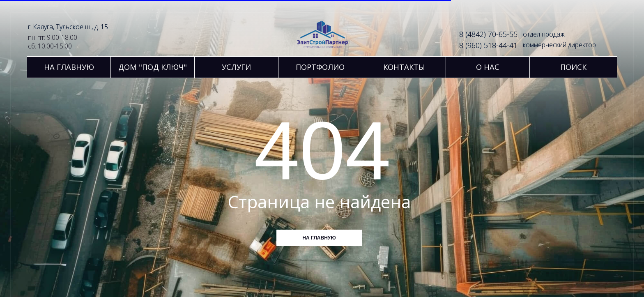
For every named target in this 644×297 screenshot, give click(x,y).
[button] (236, 67)
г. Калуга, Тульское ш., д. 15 (68, 27)
